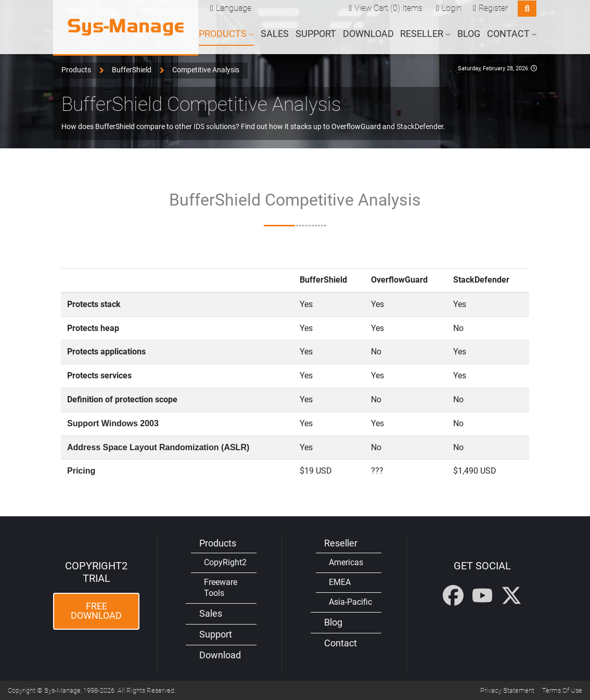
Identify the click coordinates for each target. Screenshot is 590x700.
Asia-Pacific (350, 602)
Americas (346, 562)
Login (452, 8)
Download (368, 33)
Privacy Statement (507, 690)
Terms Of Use (562, 690)
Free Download (96, 611)
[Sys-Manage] (126, 27)
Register (493, 8)
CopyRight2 (225, 562)
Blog (469, 33)
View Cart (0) (377, 8)
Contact (341, 643)
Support (316, 33)
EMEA (340, 582)
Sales (275, 33)
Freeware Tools (221, 588)
